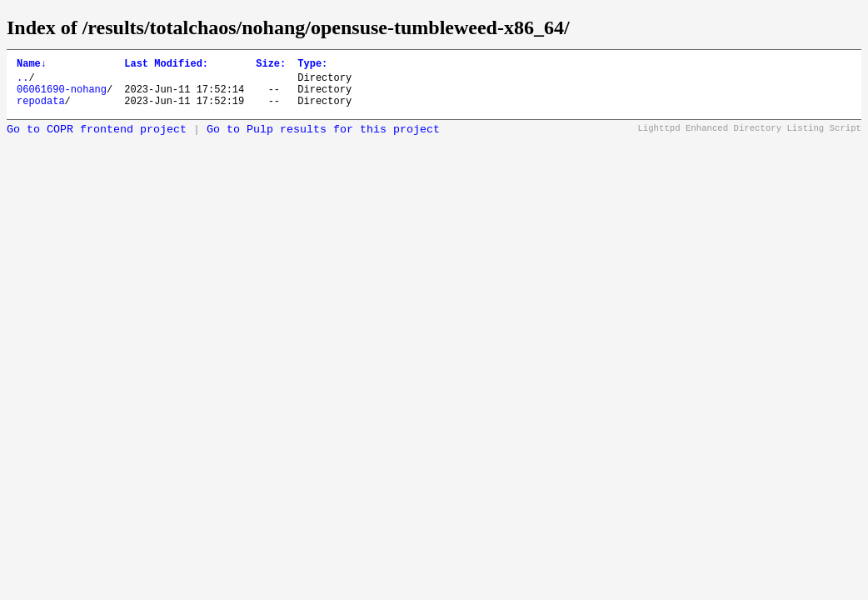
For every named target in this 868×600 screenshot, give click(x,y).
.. (22, 82)
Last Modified (166, 65)
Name (32, 65)
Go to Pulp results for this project (323, 140)
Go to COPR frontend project (97, 140)
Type (312, 65)
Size (271, 65)
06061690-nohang (62, 96)
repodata (41, 110)
